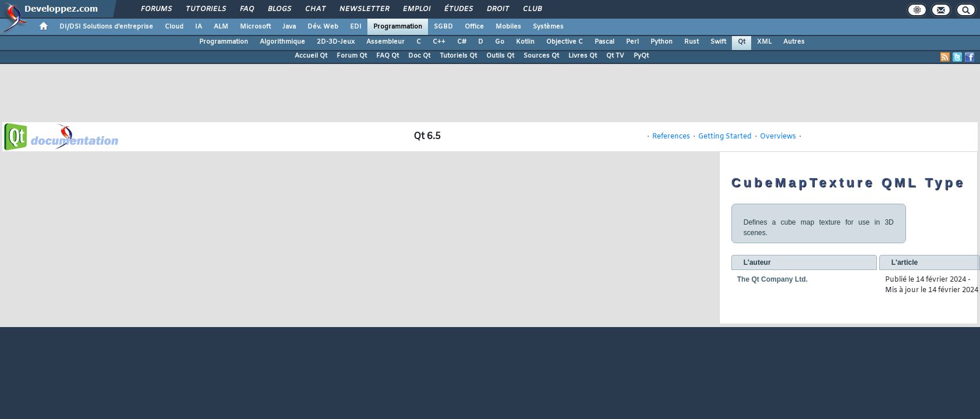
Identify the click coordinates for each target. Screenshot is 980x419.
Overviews (778, 137)
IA (199, 27)
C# (462, 42)
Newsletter (364, 9)
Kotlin (525, 42)
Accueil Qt (311, 56)
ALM (221, 27)
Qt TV (615, 56)
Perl (632, 42)
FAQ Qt (388, 56)
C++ (439, 42)
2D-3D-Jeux (336, 42)
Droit (497, 9)
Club (532, 9)
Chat (315, 9)
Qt (742, 42)
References (671, 137)
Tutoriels (205, 9)
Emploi (416, 9)
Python (661, 42)
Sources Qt (541, 56)
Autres (794, 42)
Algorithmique (282, 42)
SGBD (443, 27)
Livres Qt (583, 56)
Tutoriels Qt (458, 56)
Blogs (279, 9)
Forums (156, 9)
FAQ (246, 9)
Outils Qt (500, 56)
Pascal (604, 42)
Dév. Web (323, 27)
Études (458, 9)
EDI (356, 27)
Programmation (398, 27)
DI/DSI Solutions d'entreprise (106, 27)
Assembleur (385, 42)
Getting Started (725, 137)
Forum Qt (352, 56)
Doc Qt (419, 56)
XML (764, 42)
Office (474, 27)
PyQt (641, 56)
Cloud (174, 27)
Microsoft (255, 27)
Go (500, 42)
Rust (691, 42)
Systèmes (548, 27)
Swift (718, 42)
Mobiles (508, 27)
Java (289, 27)
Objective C (565, 42)
